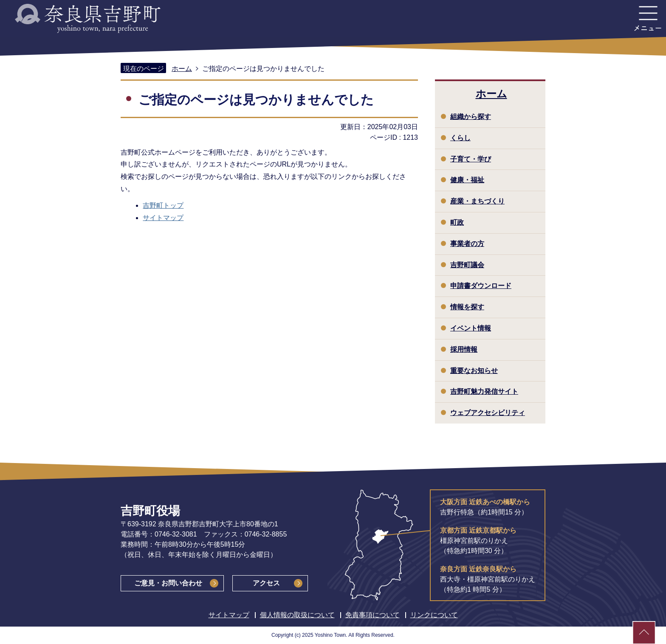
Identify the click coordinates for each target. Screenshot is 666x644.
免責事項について (373, 615)
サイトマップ (163, 218)
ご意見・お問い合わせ (168, 583)
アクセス (266, 583)
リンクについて (434, 615)
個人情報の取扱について (297, 615)
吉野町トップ (163, 205)
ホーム (182, 69)
